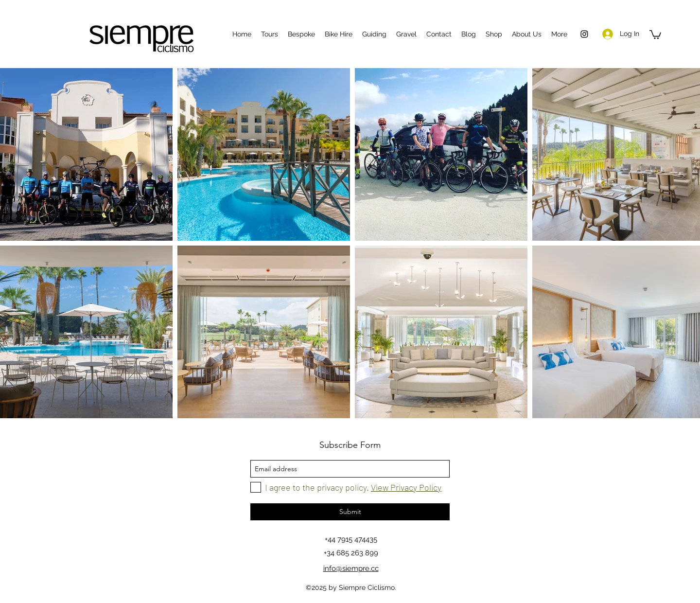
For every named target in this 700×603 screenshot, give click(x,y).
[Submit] (350, 512)
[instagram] (584, 34)
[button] (655, 34)
